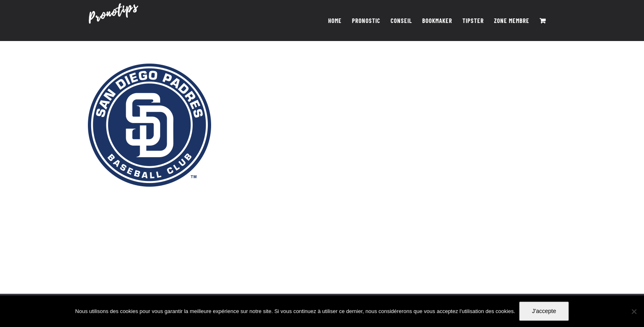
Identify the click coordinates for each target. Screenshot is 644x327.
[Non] (634, 311)
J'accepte (544, 311)
